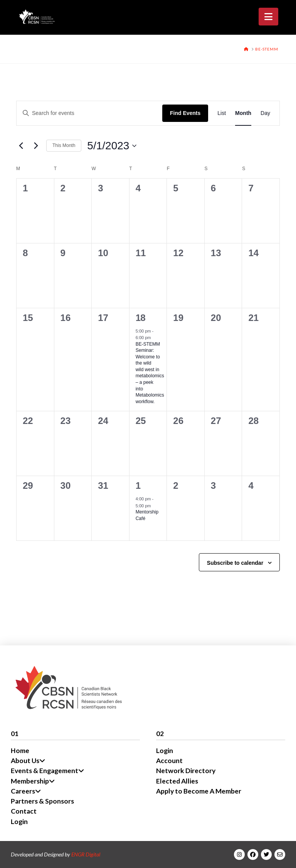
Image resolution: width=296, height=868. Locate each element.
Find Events (185, 113)
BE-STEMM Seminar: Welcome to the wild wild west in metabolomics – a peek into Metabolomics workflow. (150, 373)
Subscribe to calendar (235, 563)
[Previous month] (21, 146)
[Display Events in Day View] (265, 113)
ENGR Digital (86, 854)
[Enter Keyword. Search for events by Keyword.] (89, 113)
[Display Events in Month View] (243, 113)
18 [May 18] (140, 318)
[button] (268, 17)
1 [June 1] (138, 486)
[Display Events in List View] (222, 113)
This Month (64, 145)
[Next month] (36, 146)
